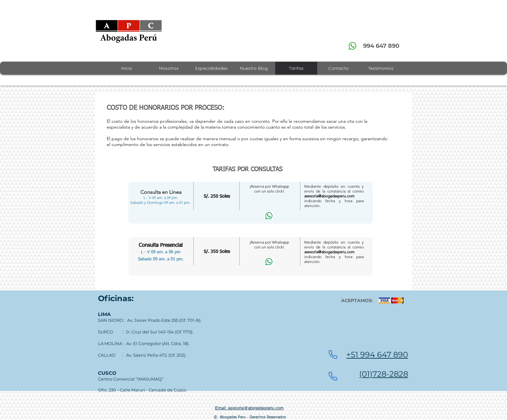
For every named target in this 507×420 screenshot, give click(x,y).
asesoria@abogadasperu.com (329, 196)
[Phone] (333, 355)
